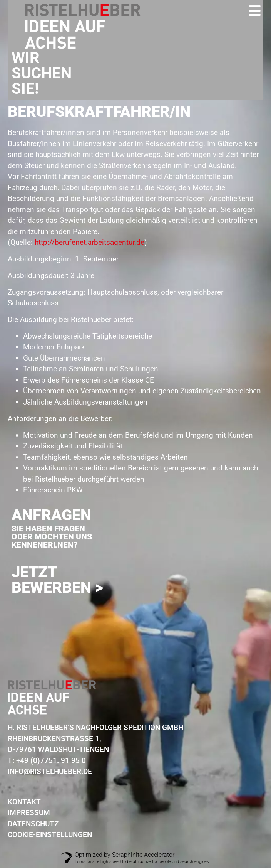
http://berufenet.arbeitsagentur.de (89, 242)
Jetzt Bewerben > (57, 580)
